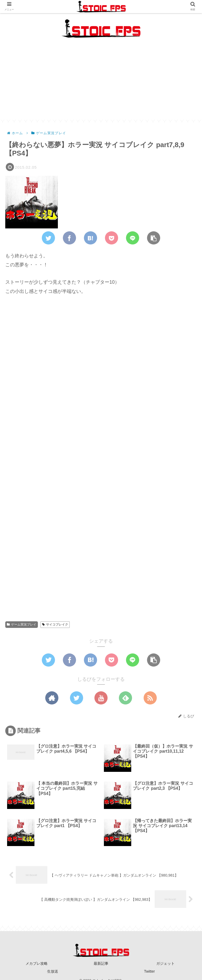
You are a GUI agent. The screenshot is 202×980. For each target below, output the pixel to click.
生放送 (53, 971)
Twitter (149, 971)
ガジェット (165, 963)
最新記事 (101, 963)
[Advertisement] (101, 83)
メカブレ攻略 (37, 963)
